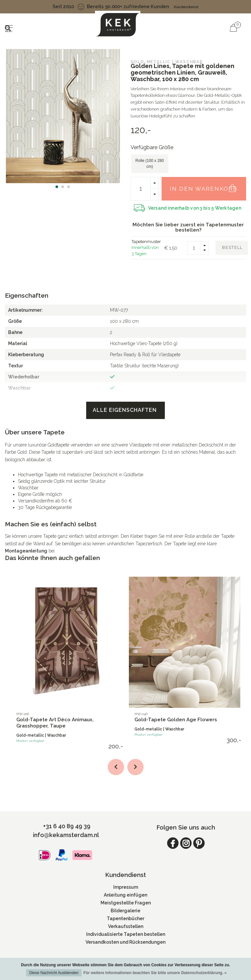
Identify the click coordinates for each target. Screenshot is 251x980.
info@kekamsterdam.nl (66, 835)
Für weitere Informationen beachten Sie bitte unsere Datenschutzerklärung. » (155, 973)
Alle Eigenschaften (125, 410)
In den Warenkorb (206, 185)
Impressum (126, 887)
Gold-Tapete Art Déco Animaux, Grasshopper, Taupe (55, 723)
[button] (57, 187)
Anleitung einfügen (125, 895)
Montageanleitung (26, 551)
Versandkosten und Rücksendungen (125, 942)
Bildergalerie (125, 911)
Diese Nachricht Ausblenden (54, 973)
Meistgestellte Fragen (126, 903)
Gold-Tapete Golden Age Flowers (176, 720)
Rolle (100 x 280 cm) (150, 163)
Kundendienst (186, 7)
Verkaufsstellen (126, 926)
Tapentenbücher (125, 919)
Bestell (232, 247)
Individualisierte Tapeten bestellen (126, 934)
